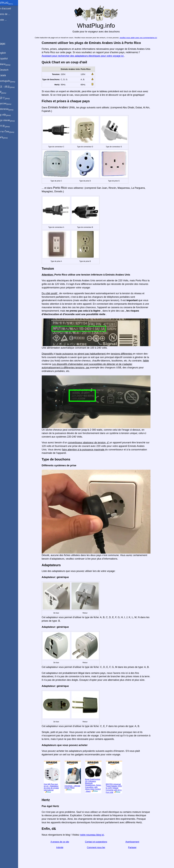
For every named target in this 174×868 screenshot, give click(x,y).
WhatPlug (10, 3)
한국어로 (9, 126)
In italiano (9, 64)
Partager (135, 847)
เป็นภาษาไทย (11, 132)
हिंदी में (7, 92)
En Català (7, 75)
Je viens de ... (9, 14)
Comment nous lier (99, 847)
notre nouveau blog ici (95, 835)
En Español (8, 59)
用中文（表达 (11, 87)
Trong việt (9, 115)
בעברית (8, 137)
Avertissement (135, 842)
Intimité (63, 847)
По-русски (10, 104)
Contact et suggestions (99, 842)
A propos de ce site (63, 842)
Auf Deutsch (8, 70)
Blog (4, 30)
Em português (12, 81)
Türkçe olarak (11, 120)
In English (7, 53)
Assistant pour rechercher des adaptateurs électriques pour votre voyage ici (86, 56)
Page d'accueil (9, 9)
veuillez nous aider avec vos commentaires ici (141, 38)
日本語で (9, 98)
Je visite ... (7, 20)
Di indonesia (11, 109)
